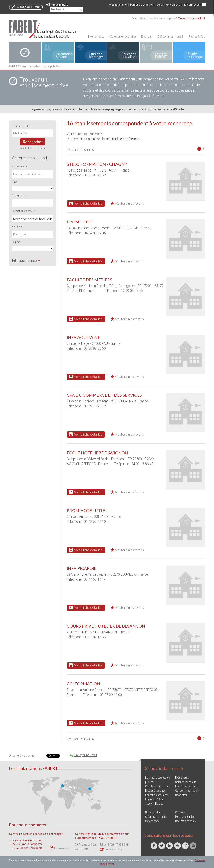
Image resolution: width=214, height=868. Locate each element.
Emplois (146, 36)
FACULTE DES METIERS (89, 280)
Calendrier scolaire (123, 36)
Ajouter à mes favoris (127, 203)
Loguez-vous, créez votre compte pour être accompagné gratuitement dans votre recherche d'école (107, 109)
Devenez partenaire (186, 821)
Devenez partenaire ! (192, 18)
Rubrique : (17, 226)
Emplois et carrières (186, 786)
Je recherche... (22, 126)
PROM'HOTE (79, 222)
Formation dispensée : (24, 211)
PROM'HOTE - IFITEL (87, 510)
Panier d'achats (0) (142, 4)
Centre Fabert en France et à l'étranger (36, 834)
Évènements (96, 36)
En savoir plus (59, 848)
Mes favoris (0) (118, 4)
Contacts (180, 812)
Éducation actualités (157, 795)
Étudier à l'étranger (156, 791)
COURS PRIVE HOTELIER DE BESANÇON (106, 626)
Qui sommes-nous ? (170, 36)
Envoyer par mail (84, 755)
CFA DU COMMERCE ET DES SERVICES (104, 395)
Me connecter (191, 4)
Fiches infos (197, 36)
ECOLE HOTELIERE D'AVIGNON (97, 453)
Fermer (110, 864)
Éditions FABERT (155, 799)
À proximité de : (20, 166)
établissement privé (44, 82)
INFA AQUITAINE (83, 337)
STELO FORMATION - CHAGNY (97, 164)
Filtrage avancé (26, 260)
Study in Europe (154, 804)
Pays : (15, 182)
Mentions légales (185, 817)
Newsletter (181, 795)
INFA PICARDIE (82, 568)
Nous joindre (57, 4)
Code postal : (19, 195)
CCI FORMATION (83, 684)
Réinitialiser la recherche (33, 148)
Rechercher (33, 142)
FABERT (14, 66)
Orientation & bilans (157, 786)
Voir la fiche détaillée (86, 203)
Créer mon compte (168, 4)
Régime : (17, 242)
